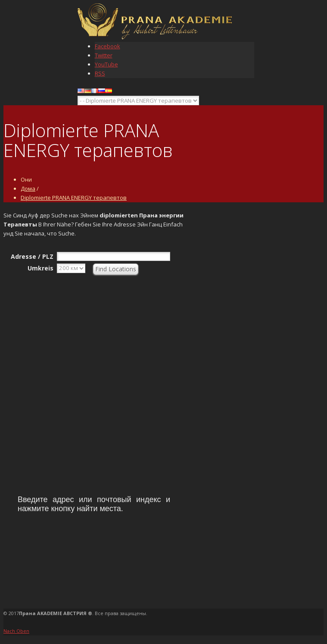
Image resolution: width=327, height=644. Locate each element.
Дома (28, 188)
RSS (100, 73)
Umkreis (40, 268)
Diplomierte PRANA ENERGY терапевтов (74, 198)
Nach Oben (16, 631)
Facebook (107, 46)
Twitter (104, 55)
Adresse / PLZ (32, 256)
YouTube (106, 64)
